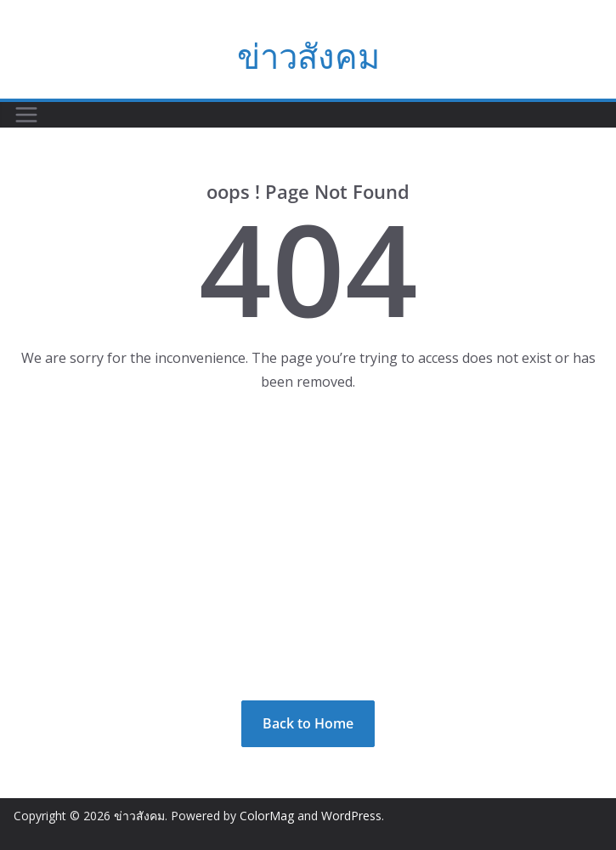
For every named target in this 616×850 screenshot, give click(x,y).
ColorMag (267, 816)
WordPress (351, 816)
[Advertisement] (308, 547)
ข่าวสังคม (308, 56)
